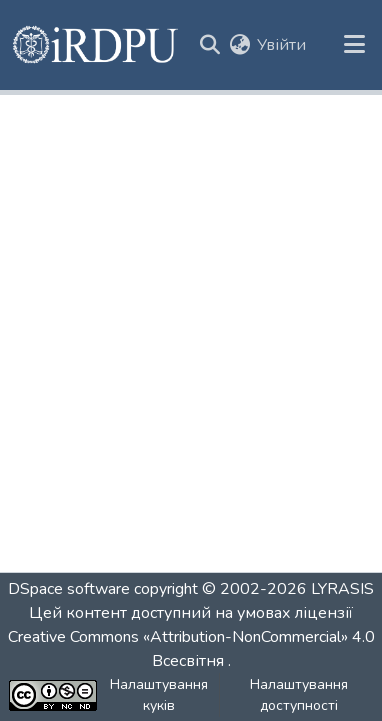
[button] (96, 45)
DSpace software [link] (69, 589)
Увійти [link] (281, 45)
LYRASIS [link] (342, 589)
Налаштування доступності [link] (299, 695)
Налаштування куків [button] (159, 695)
